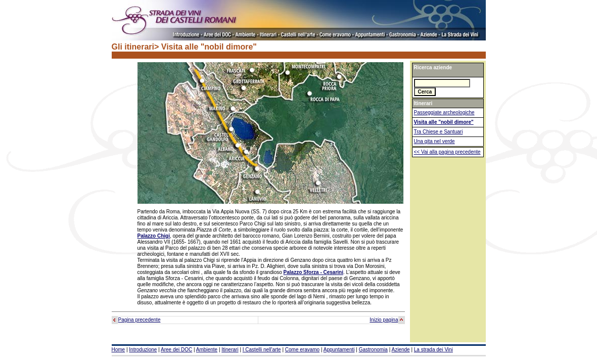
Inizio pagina (384, 320)
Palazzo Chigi (154, 236)
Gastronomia (373, 350)
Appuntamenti (339, 350)
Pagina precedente (140, 320)
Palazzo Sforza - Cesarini (313, 272)
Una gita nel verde (434, 141)
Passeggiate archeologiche (444, 112)
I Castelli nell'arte (262, 350)
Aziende (400, 350)
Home (119, 350)
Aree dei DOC (176, 350)
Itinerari (230, 350)
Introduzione (143, 350)
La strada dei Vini (433, 350)
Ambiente (207, 350)
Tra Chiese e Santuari (439, 132)
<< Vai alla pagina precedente (447, 152)
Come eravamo (302, 350)
